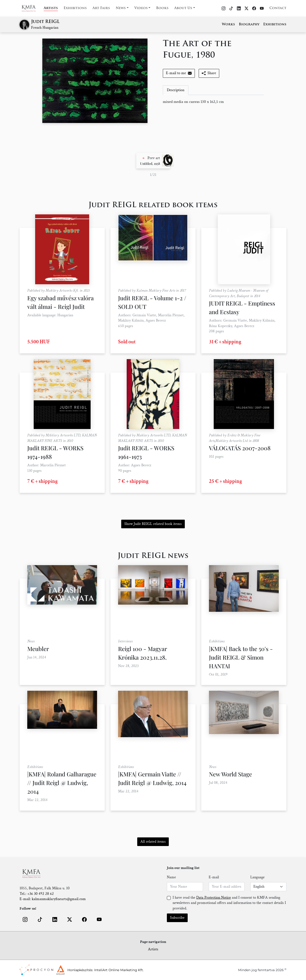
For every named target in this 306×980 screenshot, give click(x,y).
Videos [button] (141, 8)
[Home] (32, 8)
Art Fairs (101, 8)
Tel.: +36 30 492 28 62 (37, 894)
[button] (153, 161)
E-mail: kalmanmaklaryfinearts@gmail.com (53, 899)
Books (162, 8)
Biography (249, 25)
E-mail (214, 877)
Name (171, 877)
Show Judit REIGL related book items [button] (153, 524)
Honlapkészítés (80, 970)
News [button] (121, 8)
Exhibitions (75, 8)
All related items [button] (153, 842)
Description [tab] (176, 90)
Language (257, 877)
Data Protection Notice (214, 898)
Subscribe (177, 918)
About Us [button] (183, 8)
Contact (278, 8)
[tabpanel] (213, 102)
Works (228, 25)
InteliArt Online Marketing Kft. (119, 970)
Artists (51, 8)
